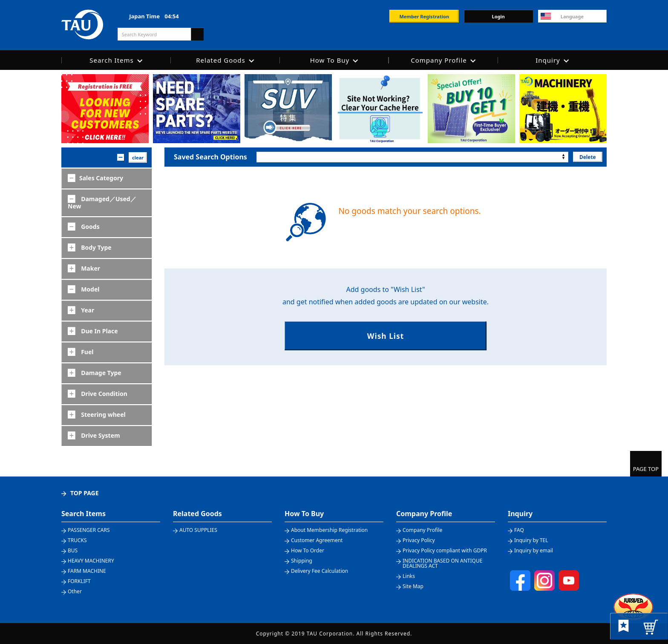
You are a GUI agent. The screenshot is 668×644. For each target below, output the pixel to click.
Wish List (385, 336)
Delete (587, 157)
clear (138, 157)
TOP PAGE (85, 493)
